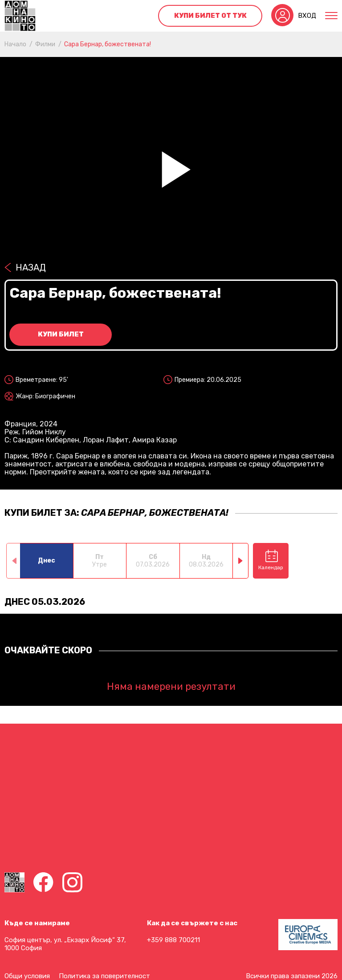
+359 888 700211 (173, 940)
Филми (45, 44)
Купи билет (61, 334)
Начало (15, 44)
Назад (31, 267)
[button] (241, 561)
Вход (307, 16)
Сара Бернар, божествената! (108, 44)
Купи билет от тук (210, 16)
